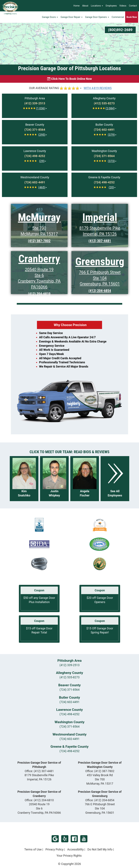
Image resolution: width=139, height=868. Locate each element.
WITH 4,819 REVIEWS (98, 88)
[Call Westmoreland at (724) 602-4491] (35, 182)
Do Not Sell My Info (100, 849)
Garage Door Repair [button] (72, 17)
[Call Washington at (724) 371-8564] (104, 156)
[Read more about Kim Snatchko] (24, 479)
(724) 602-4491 (69, 702)
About (85, 6)
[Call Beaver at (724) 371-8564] (35, 130)
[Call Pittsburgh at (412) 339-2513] (35, 103)
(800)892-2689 (120, 30)
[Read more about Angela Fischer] (85, 479)
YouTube (84, 839)
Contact (133, 6)
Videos (123, 6)
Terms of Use (33, 849)
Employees (111, 6)
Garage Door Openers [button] (97, 17)
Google (55, 839)
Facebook (74, 839)
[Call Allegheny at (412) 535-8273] (104, 103)
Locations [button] (97, 6)
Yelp (65, 839)
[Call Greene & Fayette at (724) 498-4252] (104, 182)
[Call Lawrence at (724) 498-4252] (35, 156)
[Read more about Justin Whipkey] (54, 479)
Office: (39, 771)
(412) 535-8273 (69, 677)
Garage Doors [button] (50, 17)
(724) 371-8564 (69, 690)
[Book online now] (69, 79)
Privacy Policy (54, 849)
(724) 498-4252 (69, 714)
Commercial (118, 17)
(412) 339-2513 (69, 665)
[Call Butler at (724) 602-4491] (104, 130)
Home (76, 6)
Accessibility (75, 849)
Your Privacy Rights (69, 856)
